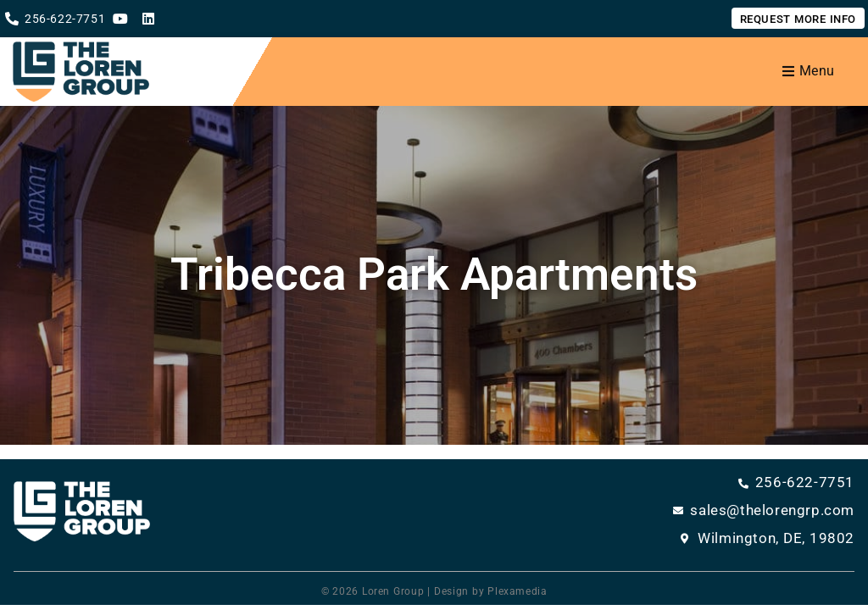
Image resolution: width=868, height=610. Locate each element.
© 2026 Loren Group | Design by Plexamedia (434, 591)
